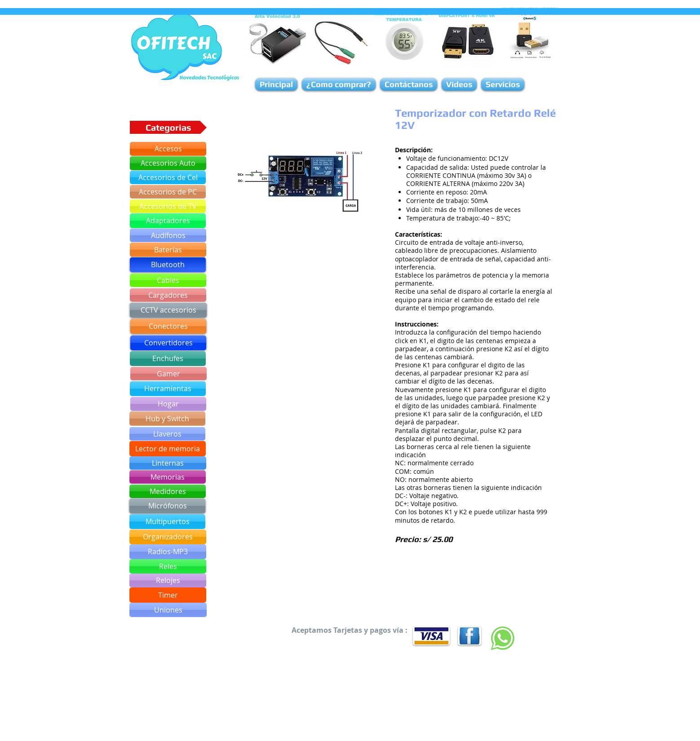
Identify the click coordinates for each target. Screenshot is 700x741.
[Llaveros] (167, 434)
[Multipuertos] (167, 522)
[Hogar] (168, 404)
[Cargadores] (168, 295)
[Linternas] (168, 463)
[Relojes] (168, 580)
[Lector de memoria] (168, 449)
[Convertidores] (168, 343)
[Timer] (168, 595)
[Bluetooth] (168, 265)
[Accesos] (168, 149)
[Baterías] (168, 250)
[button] (298, 181)
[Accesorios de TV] (168, 206)
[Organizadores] (168, 537)
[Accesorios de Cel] (168, 177)
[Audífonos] (168, 235)
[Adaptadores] (168, 221)
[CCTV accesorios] (168, 310)
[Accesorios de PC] (168, 192)
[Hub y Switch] (167, 419)
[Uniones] (168, 610)
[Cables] (168, 280)
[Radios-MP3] (168, 552)
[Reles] (168, 566)
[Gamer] (168, 374)
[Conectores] (168, 326)
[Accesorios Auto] (168, 163)
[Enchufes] (168, 359)
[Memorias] (168, 477)
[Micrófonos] (167, 506)
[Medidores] (168, 491)
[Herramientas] (168, 389)
